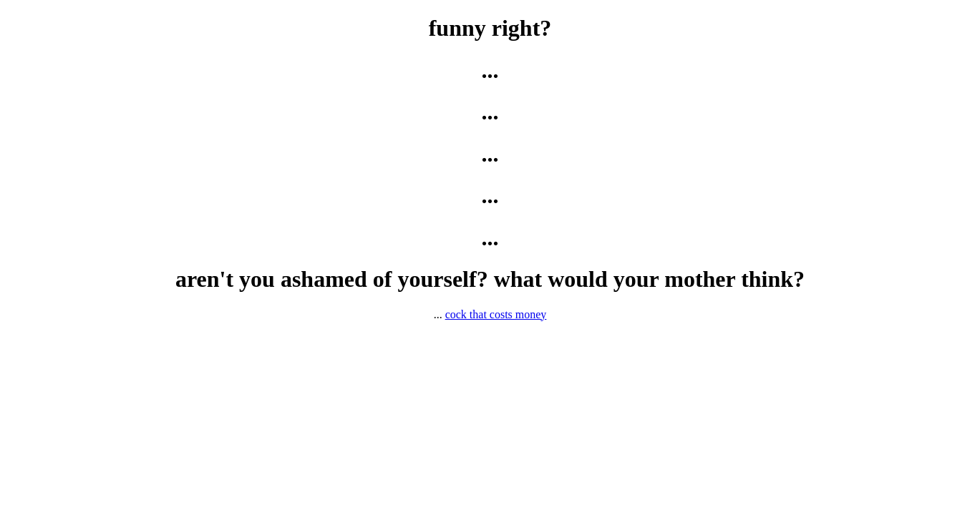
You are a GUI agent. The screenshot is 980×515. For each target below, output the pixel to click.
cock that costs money (496, 314)
